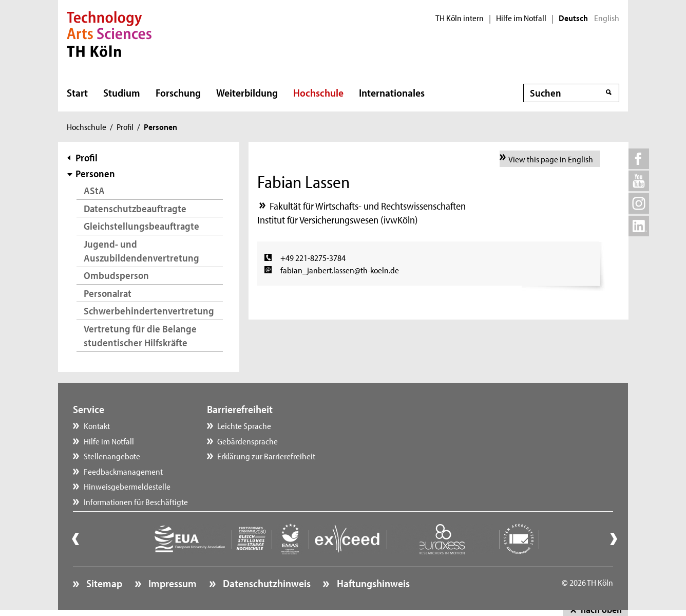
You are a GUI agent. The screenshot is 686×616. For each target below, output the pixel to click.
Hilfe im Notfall (521, 18)
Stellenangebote (112, 456)
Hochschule (318, 92)
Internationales (392, 92)
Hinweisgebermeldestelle (127, 486)
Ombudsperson (116, 275)
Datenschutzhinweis (266, 583)
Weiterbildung (247, 92)
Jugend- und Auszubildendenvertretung (141, 251)
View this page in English (551, 159)
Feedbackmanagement (123, 471)
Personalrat (108, 293)
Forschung (178, 92)
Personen (95, 173)
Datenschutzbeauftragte (135, 208)
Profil (125, 126)
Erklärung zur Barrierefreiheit (266, 456)
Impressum (171, 583)
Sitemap (103, 583)
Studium (122, 92)
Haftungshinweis (372, 583)
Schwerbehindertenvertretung (149, 311)
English (607, 18)
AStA (94, 190)
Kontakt (97, 425)
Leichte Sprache (244, 425)
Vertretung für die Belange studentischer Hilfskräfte (140, 336)
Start (77, 92)
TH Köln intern (460, 18)
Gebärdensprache (247, 441)
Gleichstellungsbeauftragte (141, 226)
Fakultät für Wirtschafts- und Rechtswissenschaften (368, 206)
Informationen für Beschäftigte (136, 501)
